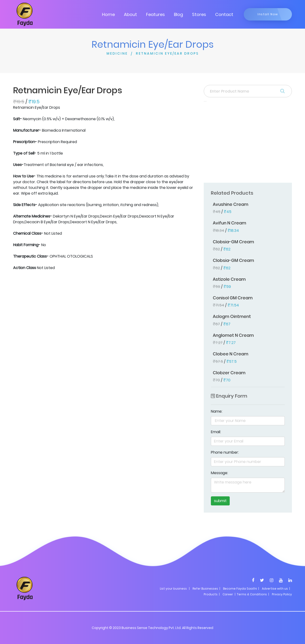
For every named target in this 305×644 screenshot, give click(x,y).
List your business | (175, 589)
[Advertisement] (248, 144)
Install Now (268, 14)
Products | (212, 594)
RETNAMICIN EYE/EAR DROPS (167, 53)
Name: (217, 411)
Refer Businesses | (206, 589)
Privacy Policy (282, 594)
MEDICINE (117, 53)
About (130, 14)
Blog (178, 14)
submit (220, 501)
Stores (199, 14)
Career (228, 594)
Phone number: (225, 452)
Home (108, 14)
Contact (224, 14)
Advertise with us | (276, 589)
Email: (216, 432)
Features (155, 14)
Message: (219, 473)
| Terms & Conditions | (252, 594)
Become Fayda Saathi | (241, 589)
